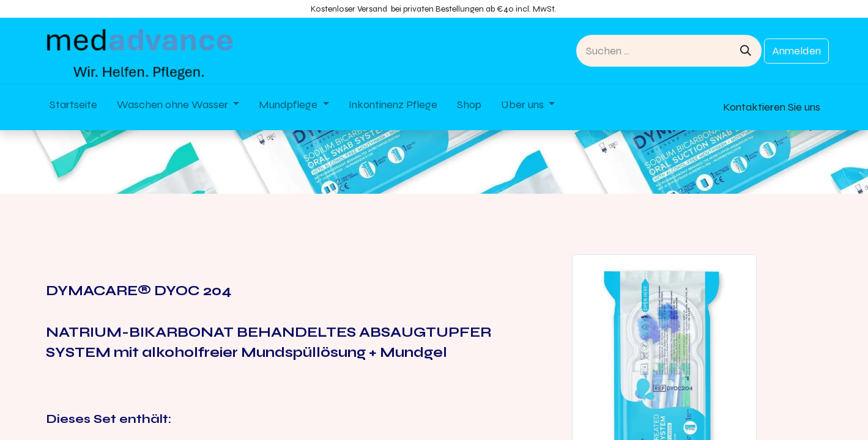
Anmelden (796, 51)
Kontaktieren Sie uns (772, 107)
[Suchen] (746, 51)
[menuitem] (73, 107)
